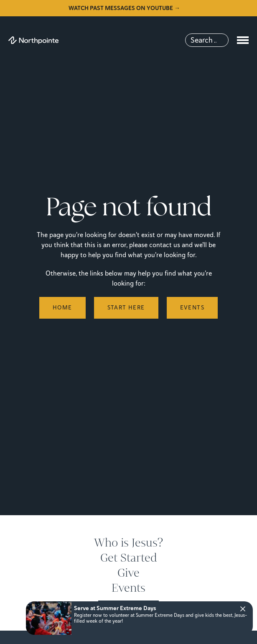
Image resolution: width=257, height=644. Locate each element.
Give (128, 573)
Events (128, 588)
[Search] (207, 40)
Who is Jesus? (128, 543)
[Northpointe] (33, 40)
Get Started (129, 558)
